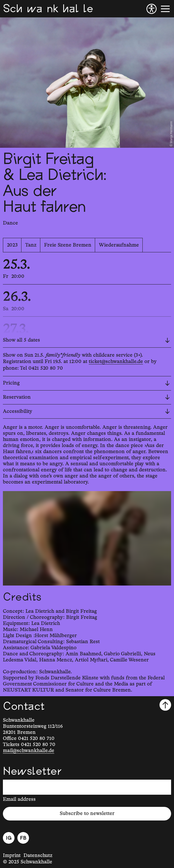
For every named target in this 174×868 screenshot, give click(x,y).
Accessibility (86, 411)
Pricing (86, 383)
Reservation (86, 397)
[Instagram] (9, 838)
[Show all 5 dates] (87, 341)
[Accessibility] (152, 9)
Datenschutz (38, 856)
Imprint (12, 856)
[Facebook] (23, 838)
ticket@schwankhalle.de (116, 362)
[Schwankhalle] (48, 9)
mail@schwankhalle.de (29, 751)
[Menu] (165, 9)
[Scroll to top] (165, 705)
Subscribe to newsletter (87, 814)
